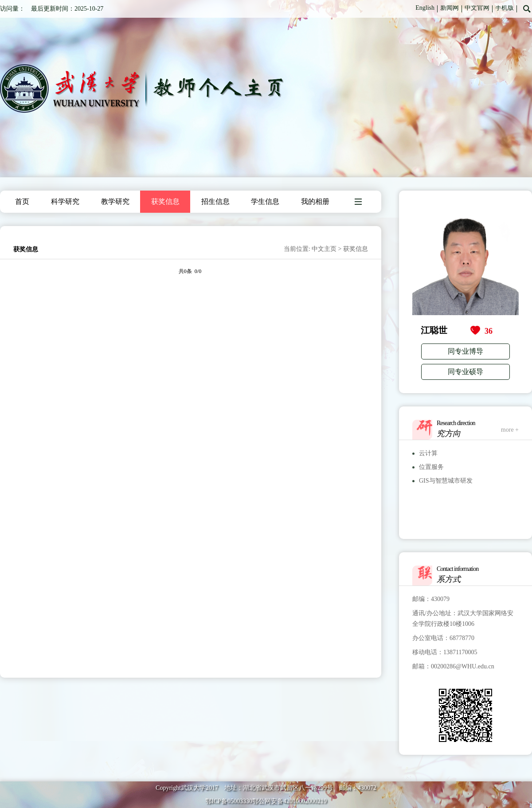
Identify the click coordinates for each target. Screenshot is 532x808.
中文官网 (477, 8)
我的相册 (315, 201)
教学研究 (115, 201)
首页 (22, 201)
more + (510, 430)
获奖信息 (165, 201)
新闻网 (450, 8)
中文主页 (324, 249)
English (425, 8)
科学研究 (65, 201)
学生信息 (265, 201)
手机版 (505, 8)
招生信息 (215, 201)
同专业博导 (465, 351)
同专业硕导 (465, 372)
